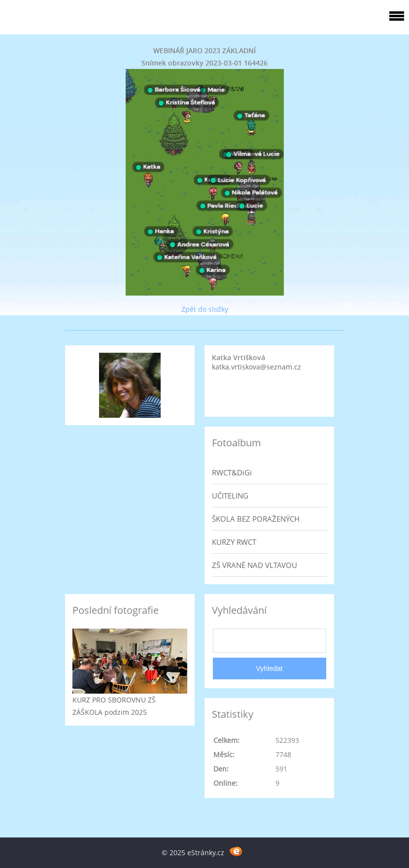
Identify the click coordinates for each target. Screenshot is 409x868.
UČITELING (230, 496)
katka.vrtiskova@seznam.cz (256, 367)
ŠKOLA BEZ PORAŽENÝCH (256, 519)
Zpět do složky (205, 309)
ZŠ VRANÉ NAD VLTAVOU (255, 565)
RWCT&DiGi (232, 472)
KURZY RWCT (234, 542)
